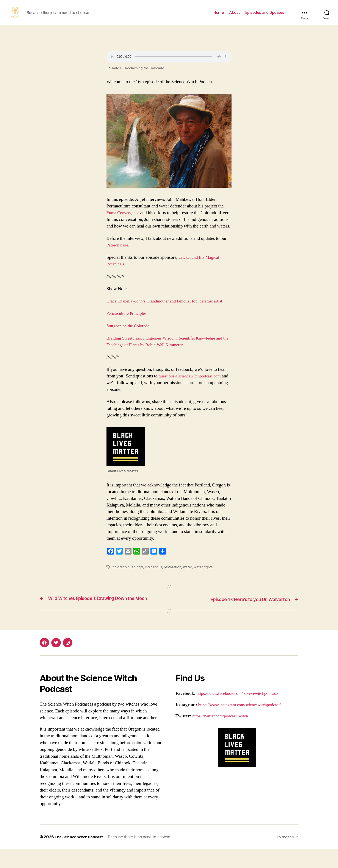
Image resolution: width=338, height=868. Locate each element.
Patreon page (118, 258)
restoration (173, 580)
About (235, 16)
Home (219, 16)
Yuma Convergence (124, 219)
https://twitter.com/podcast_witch (223, 735)
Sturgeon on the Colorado (130, 339)
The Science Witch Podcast (80, 856)
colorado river (124, 580)
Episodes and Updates (265, 16)
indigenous (154, 580)
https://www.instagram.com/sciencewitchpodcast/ (243, 724)
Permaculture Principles (128, 326)
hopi (140, 580)
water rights (204, 580)
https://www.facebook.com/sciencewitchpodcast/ (241, 713)
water (188, 580)
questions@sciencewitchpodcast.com (192, 389)
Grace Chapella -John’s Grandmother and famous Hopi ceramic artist (169, 314)
